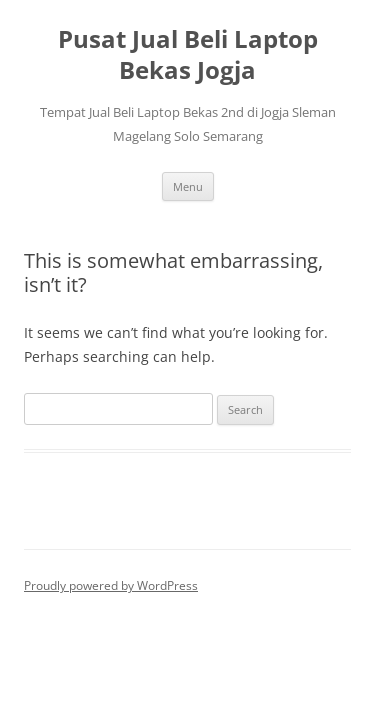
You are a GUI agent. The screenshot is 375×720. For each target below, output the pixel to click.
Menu (188, 186)
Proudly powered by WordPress (111, 585)
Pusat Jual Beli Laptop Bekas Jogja (188, 55)
